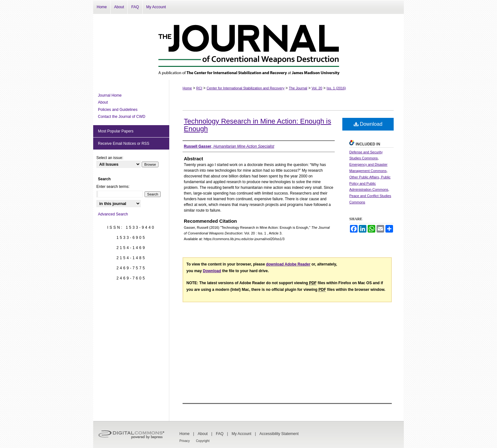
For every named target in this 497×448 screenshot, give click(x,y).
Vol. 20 (317, 88)
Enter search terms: (113, 187)
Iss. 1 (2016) (336, 88)
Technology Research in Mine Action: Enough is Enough (258, 125)
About (103, 102)
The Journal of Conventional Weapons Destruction (248, 47)
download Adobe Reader (288, 264)
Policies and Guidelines (118, 110)
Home (187, 88)
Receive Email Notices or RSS (124, 144)
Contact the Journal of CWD (122, 117)
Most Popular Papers (116, 131)
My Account (242, 434)
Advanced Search (113, 214)
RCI (199, 88)
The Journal (298, 88)
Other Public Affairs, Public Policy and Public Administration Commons (370, 183)
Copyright (203, 441)
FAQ (220, 434)
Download (368, 124)
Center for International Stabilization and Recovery (246, 88)
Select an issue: (110, 158)
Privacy (185, 441)
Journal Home (110, 95)
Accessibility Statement (279, 434)
